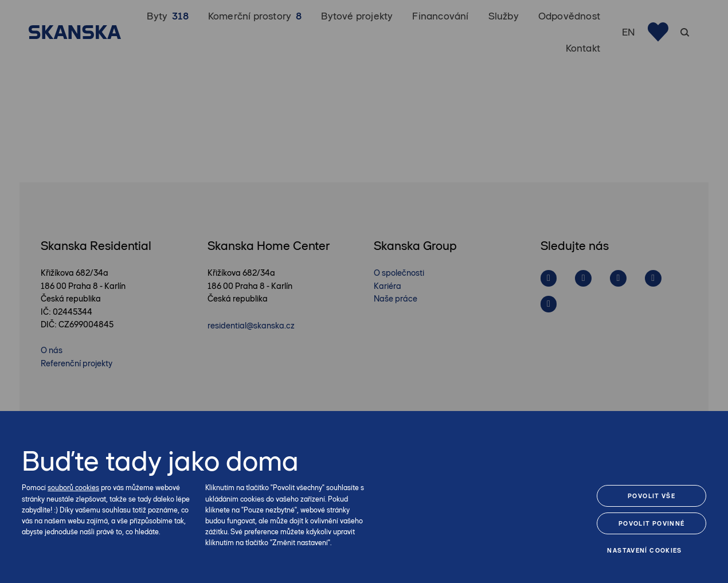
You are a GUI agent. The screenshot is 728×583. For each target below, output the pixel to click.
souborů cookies (73, 488)
